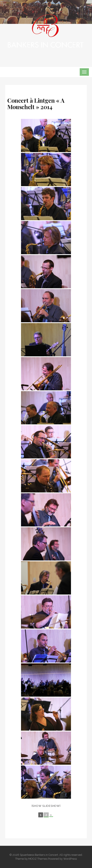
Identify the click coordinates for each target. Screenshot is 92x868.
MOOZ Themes (38, 859)
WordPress (70, 859)
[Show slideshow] (46, 806)
